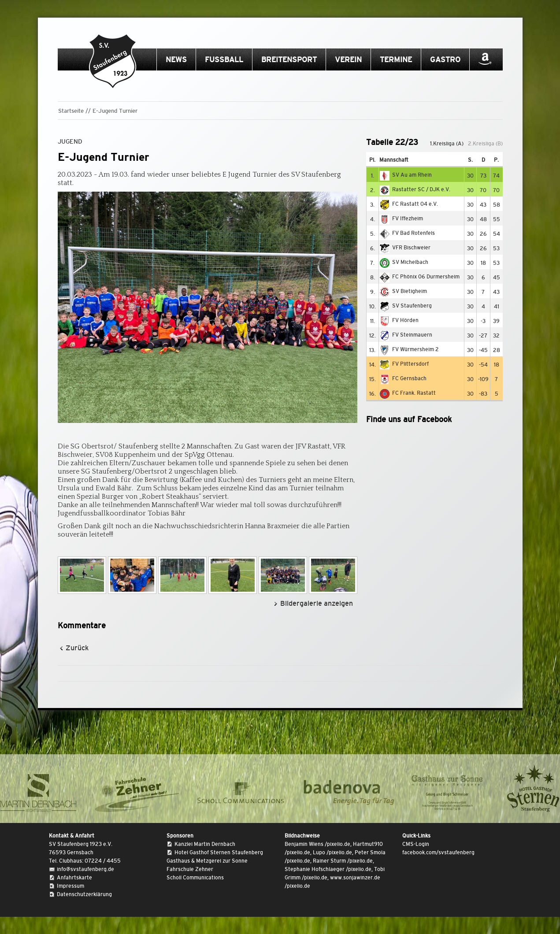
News (176, 60)
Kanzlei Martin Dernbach (205, 844)
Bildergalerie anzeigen (317, 603)
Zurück (77, 648)
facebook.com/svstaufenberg (438, 852)
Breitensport (289, 60)
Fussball (224, 60)
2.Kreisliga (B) (485, 144)
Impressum (70, 886)
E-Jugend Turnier (115, 111)
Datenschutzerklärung (84, 894)
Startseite (71, 111)
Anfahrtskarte (74, 878)
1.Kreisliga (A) (447, 144)
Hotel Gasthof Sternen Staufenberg (219, 852)
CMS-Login (416, 844)
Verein (348, 60)
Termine (396, 60)
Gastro (445, 60)
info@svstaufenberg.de (85, 869)
